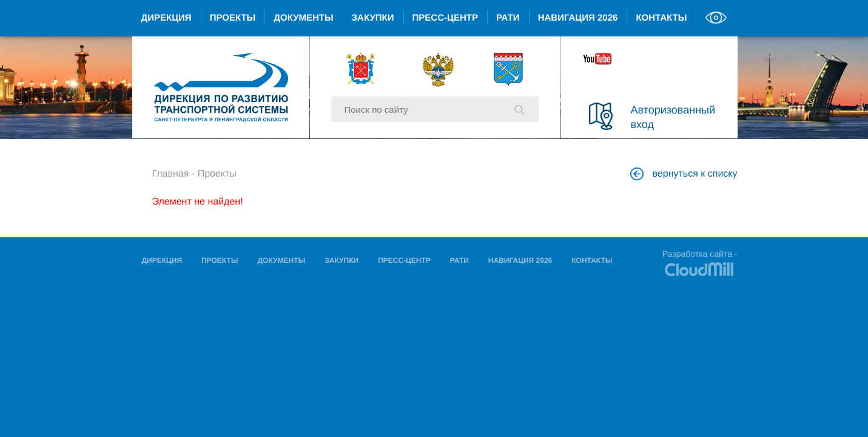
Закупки (373, 18)
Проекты (233, 18)
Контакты (661, 18)
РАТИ (508, 18)
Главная (171, 174)
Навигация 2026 (578, 18)
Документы (303, 18)
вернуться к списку (685, 174)
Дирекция (167, 18)
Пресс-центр (445, 18)
